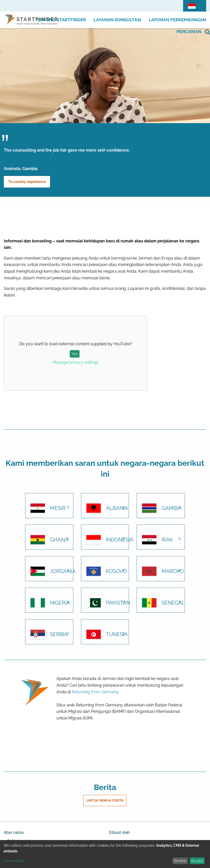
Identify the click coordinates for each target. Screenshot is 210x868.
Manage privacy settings (76, 362)
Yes (75, 354)
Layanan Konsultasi (117, 20)
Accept (197, 861)
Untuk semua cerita (105, 800)
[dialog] (105, 854)
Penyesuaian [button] (14, 861)
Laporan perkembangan (177, 20)
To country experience (27, 182)
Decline (180, 861)
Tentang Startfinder (61, 20)
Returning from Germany (95, 692)
